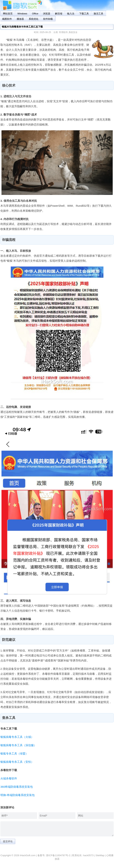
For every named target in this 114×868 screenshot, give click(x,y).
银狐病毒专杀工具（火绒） (17, 737)
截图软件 (7, 19)
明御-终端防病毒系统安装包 (18, 795)
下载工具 (84, 14)
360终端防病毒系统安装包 (17, 787)
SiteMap (100, 855)
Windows (22, 14)
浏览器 (47, 14)
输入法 (71, 14)
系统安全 (73, 32)
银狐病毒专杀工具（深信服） (18, 745)
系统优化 (34, 19)
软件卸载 (48, 19)
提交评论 (8, 841)
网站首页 (8, 14)
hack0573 (88, 855)
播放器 (20, 19)
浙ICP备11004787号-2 (58, 855)
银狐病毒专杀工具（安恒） (17, 762)
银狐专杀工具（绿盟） (14, 753)
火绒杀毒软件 (9, 778)
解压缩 (59, 14)
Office (35, 14)
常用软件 (63, 32)
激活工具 (98, 14)
